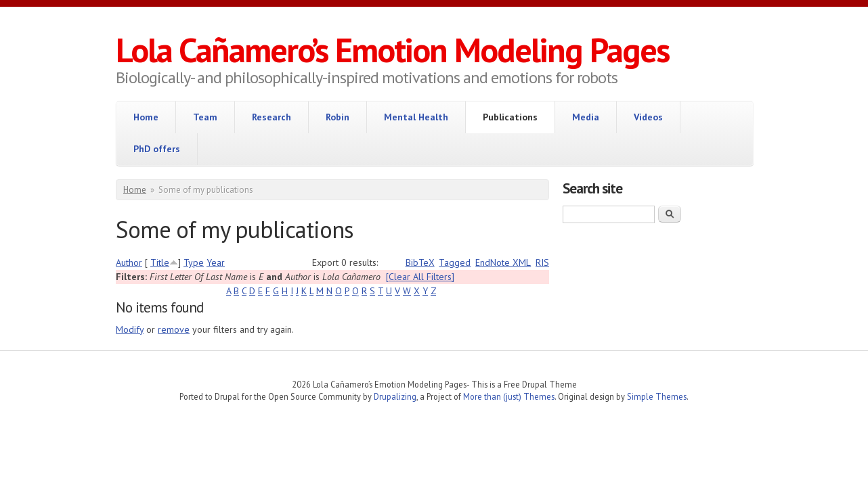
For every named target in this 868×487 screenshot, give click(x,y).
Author (129, 262)
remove (174, 329)
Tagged (455, 262)
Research (272, 117)
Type (194, 262)
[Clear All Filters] (420, 277)
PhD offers (157, 149)
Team (205, 117)
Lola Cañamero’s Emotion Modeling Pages (392, 50)
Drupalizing (395, 396)
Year (216, 262)
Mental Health (416, 117)
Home (146, 117)
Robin (338, 117)
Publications (510, 117)
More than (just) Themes (509, 396)
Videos (648, 117)
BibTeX (420, 262)
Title (160, 262)
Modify (130, 329)
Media (586, 117)
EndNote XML (503, 262)
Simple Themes (657, 396)
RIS (542, 262)
